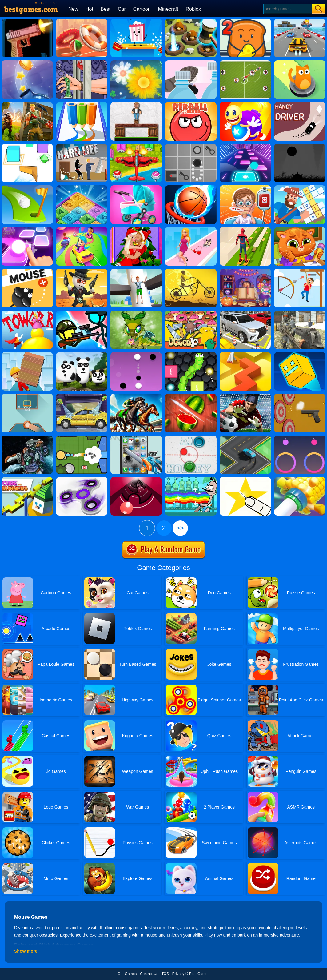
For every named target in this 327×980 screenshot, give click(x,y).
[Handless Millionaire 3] (82, 62)
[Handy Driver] (300, 104)
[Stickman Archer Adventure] (300, 271)
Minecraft (168, 9)
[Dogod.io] (191, 313)
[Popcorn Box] (136, 21)
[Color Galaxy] (82, 229)
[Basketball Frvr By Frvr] (27, 396)
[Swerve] (245, 438)
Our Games (127, 974)
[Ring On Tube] (300, 479)
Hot (89, 9)
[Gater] (136, 479)
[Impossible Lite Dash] (300, 354)
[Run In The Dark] (300, 146)
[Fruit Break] (191, 396)
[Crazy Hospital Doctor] (245, 187)
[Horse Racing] (136, 396)
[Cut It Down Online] (245, 479)
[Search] (287, 9)
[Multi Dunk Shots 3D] (191, 187)
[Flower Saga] (136, 62)
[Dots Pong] (136, 354)
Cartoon (142, 9)
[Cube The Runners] (27, 479)
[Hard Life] (82, 146)
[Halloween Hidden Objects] (245, 271)
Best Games (199, 974)
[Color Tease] (300, 438)
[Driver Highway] (300, 21)
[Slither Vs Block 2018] (191, 354)
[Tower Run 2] (27, 313)
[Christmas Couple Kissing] (136, 229)
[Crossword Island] (300, 187)
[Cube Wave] (27, 146)
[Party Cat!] (300, 62)
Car (122, 9)
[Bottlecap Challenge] (27, 62)
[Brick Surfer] (27, 354)
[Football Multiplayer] (245, 62)
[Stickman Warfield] (82, 313)
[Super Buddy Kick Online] (245, 104)
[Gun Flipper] (27, 21)
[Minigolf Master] (27, 187)
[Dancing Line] (245, 354)
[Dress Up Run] (191, 229)
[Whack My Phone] (136, 438)
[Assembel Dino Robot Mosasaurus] (27, 438)
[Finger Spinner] (82, 479)
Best (106, 9)
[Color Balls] (245, 146)
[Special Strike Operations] (300, 313)
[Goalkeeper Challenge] (245, 396)
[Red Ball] (191, 146)
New (73, 9)
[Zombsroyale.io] (82, 438)
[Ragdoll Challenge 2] (136, 104)
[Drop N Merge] (82, 187)
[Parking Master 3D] (245, 313)
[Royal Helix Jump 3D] (136, 271)
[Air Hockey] (191, 438)
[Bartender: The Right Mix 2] (191, 479)
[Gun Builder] (300, 396)
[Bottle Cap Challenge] (191, 62)
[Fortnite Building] (27, 104)
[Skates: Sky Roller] (245, 229)
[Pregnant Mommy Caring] (136, 187)
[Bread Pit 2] (245, 21)
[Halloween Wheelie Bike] (191, 271)
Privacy (178, 974)
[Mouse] (27, 271)
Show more (26, 951)
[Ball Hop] (27, 229)
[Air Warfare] (136, 146)
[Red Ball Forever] (191, 104)
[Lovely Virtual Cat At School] (300, 229)
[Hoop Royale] (82, 21)
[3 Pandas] (82, 354)
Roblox (193, 9)
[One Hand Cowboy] (82, 271)
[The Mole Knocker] (191, 21)
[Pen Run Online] (82, 104)
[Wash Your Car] (82, 396)
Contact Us (149, 974)
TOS (165, 974)
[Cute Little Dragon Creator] (136, 313)
